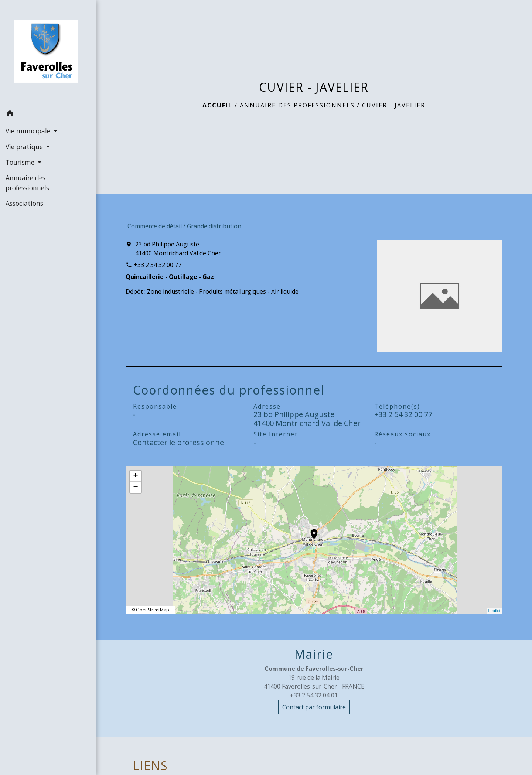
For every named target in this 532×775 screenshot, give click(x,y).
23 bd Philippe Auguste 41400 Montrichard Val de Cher (178, 249)
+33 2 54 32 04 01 (314, 695)
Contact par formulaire (314, 707)
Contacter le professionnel (179, 442)
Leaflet (495, 611)
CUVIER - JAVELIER (394, 105)
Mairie (314, 654)
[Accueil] (48, 53)
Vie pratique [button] (25, 147)
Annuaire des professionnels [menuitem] (27, 182)
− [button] (135, 487)
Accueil (217, 105)
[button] (48, 115)
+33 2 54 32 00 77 (158, 265)
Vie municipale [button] (29, 131)
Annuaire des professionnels (297, 105)
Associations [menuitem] (24, 203)
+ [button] (135, 476)
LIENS (151, 766)
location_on (310, 530)
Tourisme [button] (21, 162)
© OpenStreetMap (150, 610)
